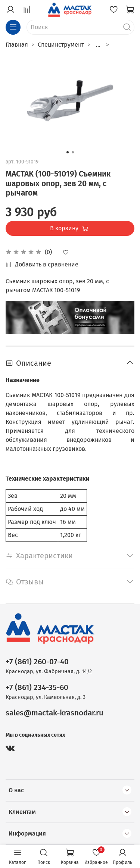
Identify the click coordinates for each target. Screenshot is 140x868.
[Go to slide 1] (68, 152)
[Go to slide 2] (73, 152)
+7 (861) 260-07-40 (37, 662)
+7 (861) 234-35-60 (37, 688)
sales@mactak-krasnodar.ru (55, 713)
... (98, 45)
